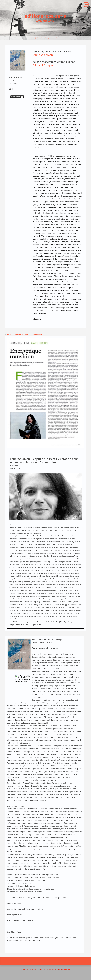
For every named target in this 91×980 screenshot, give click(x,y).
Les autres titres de (14, 336)
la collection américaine (32, 336)
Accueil (32, 39)
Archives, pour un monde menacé (53, 39)
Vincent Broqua (43, 67)
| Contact (67, 970)
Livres (39, 39)
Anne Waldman (43, 56)
